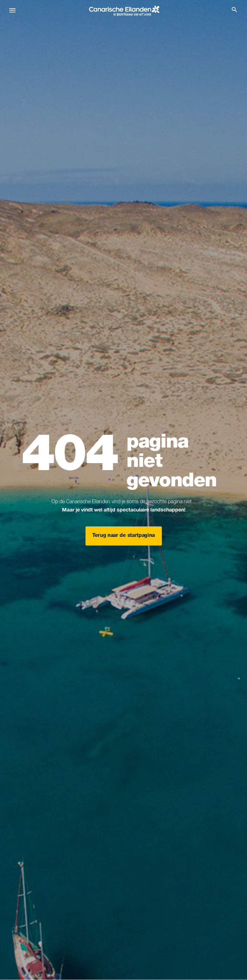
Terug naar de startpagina (123, 536)
